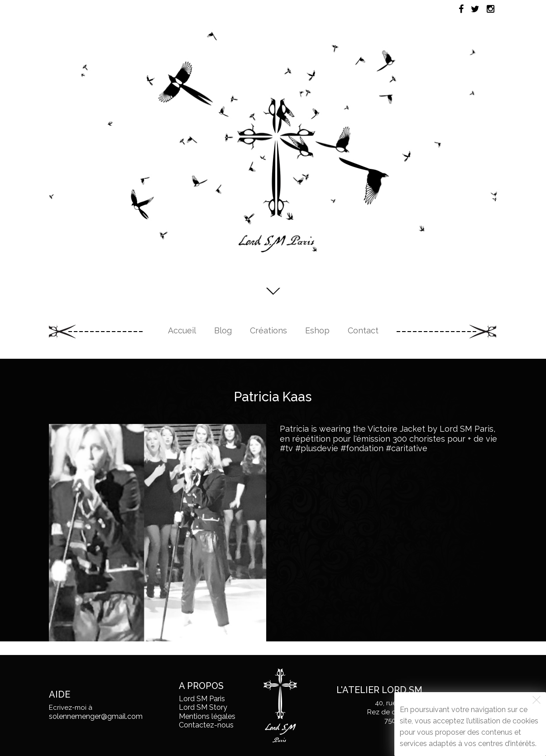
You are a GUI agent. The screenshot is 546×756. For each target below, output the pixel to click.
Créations (268, 330)
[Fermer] (536, 700)
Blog (223, 330)
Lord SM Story (203, 707)
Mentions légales (207, 716)
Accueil (182, 330)
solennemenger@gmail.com (96, 716)
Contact (363, 330)
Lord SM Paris (202, 699)
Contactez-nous (206, 725)
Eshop (317, 330)
